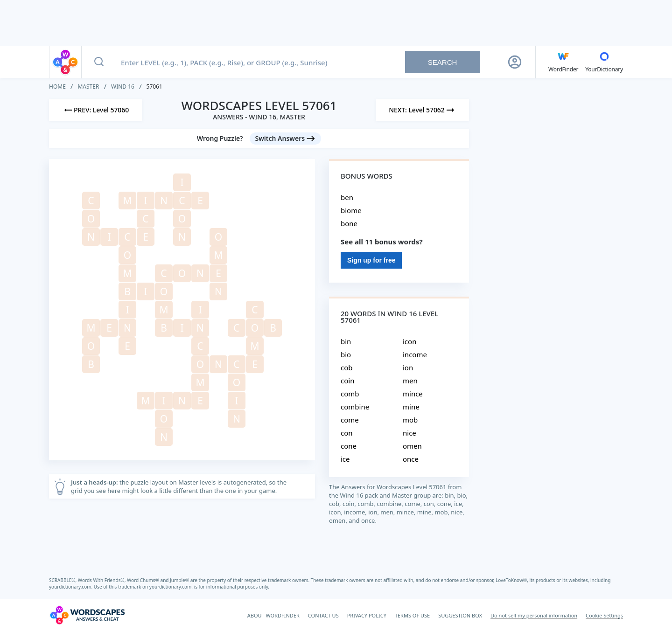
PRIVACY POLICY (367, 615)
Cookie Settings (604, 615)
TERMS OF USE (412, 615)
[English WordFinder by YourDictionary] (563, 62)
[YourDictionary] (604, 62)
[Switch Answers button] (286, 139)
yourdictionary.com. (71, 587)
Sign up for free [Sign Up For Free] (371, 260)
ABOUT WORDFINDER (273, 615)
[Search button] (99, 62)
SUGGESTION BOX (460, 615)
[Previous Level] (96, 110)
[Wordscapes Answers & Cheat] (87, 615)
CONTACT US (323, 615)
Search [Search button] (443, 62)
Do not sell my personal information (534, 615)
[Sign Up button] (515, 62)
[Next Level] (422, 110)
